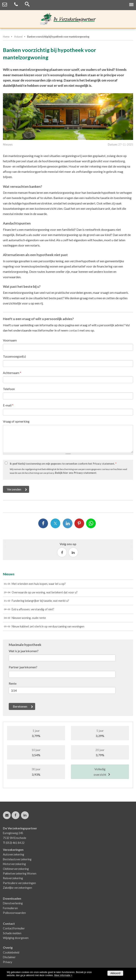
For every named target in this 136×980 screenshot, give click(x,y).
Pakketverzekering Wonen (20, 873)
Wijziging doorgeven (16, 938)
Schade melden (12, 933)
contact (74, 330)
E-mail (8, 405)
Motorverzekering (14, 864)
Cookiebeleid (11, 952)
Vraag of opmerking (16, 421)
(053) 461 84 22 (15, 843)
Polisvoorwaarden (14, 913)
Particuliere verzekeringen (19, 883)
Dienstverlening (13, 903)
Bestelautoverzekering (17, 859)
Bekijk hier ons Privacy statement (76, 473)
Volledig (100, 772)
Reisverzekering (13, 878)
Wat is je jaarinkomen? (24, 651)
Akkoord (115, 973)
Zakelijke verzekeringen (17, 888)
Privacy (7, 962)
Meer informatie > (63, 975)
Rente (13, 683)
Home (6, 37)
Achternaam (12, 373)
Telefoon (9, 389)
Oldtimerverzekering (16, 869)
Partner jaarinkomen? (23, 667)
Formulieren (10, 908)
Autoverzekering (14, 854)
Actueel (18, 37)
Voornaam (10, 340)
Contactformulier (14, 928)
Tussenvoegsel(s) (14, 356)
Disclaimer (9, 957)
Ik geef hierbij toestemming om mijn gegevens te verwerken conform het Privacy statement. (63, 464)
